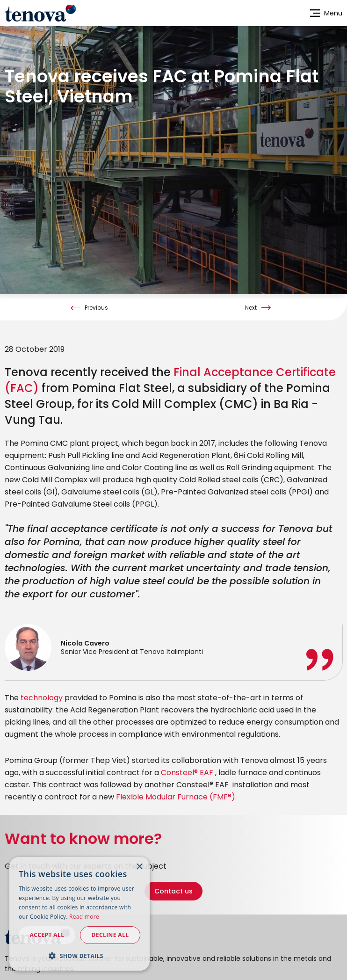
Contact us (173, 890)
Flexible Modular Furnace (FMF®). (176, 795)
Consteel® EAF (188, 771)
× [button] (139, 867)
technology (42, 696)
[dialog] (80, 914)
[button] (80, 956)
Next (251, 306)
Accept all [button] (47, 935)
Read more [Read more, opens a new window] (84, 917)
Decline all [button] (110, 935)
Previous (96, 306)
